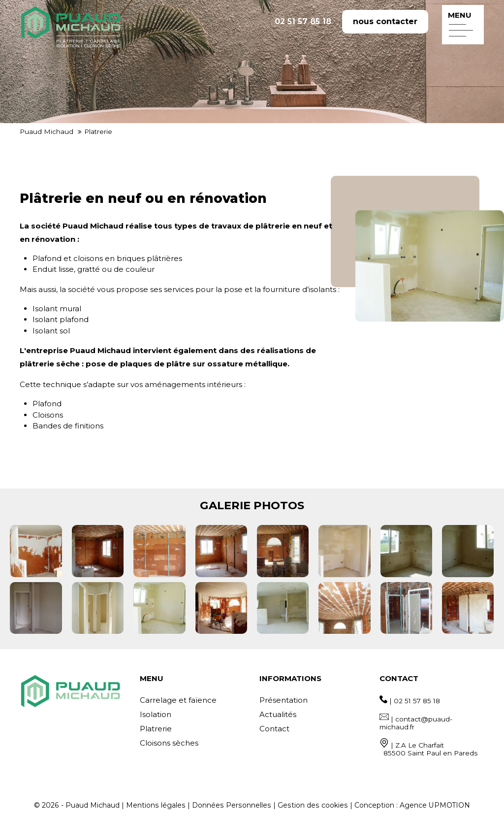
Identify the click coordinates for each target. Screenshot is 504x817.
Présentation (283, 700)
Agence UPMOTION (435, 805)
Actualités (278, 714)
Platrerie (156, 729)
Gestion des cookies (313, 805)
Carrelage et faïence (178, 700)
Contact (274, 729)
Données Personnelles (232, 805)
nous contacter (385, 21)
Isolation (156, 714)
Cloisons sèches (169, 743)
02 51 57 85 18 (303, 21)
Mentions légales (156, 805)
